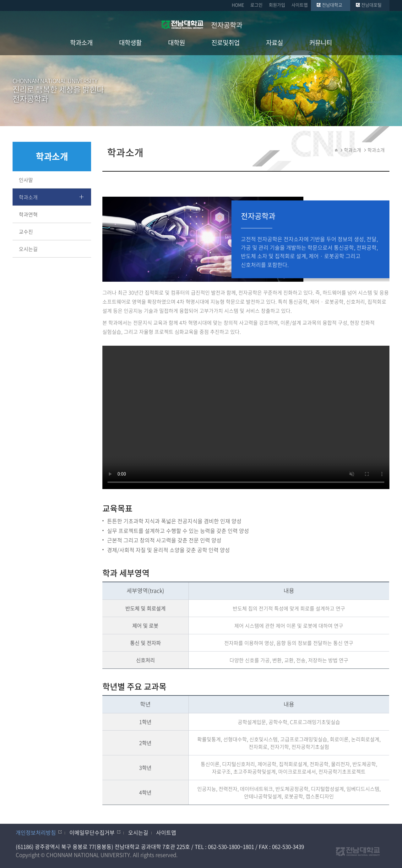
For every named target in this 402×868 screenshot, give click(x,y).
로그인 (256, 5)
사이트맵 (300, 5)
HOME (238, 5)
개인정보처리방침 (36, 832)
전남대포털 (371, 5)
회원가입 (277, 5)
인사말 (26, 180)
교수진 (26, 232)
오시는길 (28, 249)
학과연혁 (28, 214)
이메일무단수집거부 (92, 832)
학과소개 (28, 197)
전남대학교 (332, 5)
